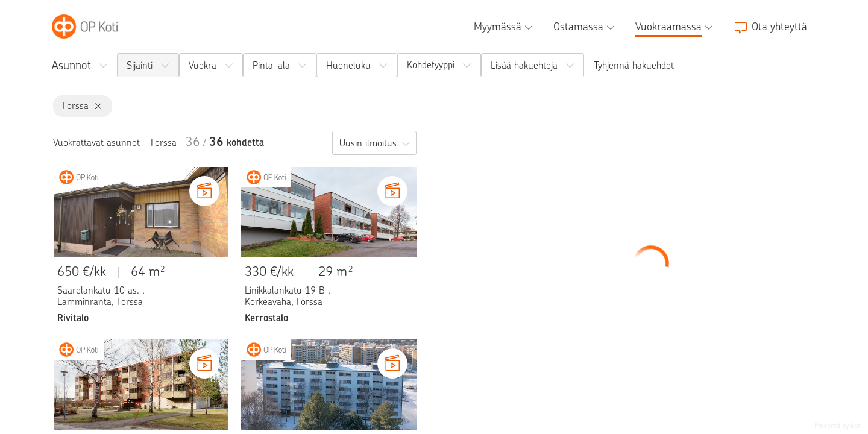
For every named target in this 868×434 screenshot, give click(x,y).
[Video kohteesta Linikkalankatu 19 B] (392, 191)
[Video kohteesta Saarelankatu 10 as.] (204, 191)
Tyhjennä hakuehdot (634, 65)
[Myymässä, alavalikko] (505, 27)
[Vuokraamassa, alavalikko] (675, 27)
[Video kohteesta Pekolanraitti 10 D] (204, 363)
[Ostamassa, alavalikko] (585, 27)
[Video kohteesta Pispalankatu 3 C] (392, 363)
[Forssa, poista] (96, 106)
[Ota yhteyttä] (770, 27)
